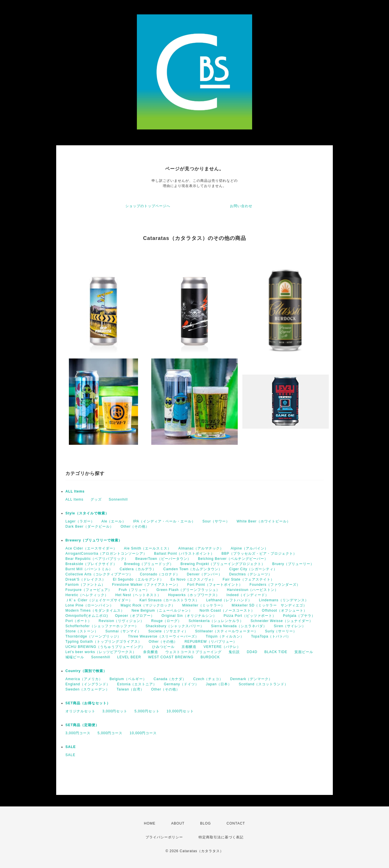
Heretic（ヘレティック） (87, 595)
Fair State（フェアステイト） (249, 579)
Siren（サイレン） (290, 626)
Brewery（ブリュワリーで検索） (94, 540)
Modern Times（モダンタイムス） (95, 611)
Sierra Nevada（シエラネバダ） (239, 626)
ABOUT (178, 823)
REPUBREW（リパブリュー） (210, 642)
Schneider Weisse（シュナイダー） (282, 621)
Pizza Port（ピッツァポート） (250, 616)
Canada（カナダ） (170, 679)
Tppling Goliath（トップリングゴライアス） (104, 642)
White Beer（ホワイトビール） (263, 521)
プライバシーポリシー (164, 837)
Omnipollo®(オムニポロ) (87, 616)
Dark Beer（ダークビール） (89, 526)
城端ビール (75, 657)
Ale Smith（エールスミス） (148, 548)
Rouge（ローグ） (166, 621)
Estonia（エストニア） (137, 684)
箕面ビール (304, 652)
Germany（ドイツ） (181, 684)
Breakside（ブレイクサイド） (91, 564)
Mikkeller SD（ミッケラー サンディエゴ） (269, 605)
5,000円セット (147, 711)
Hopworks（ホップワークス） (194, 595)
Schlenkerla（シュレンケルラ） (216, 621)
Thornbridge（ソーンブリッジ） (93, 636)
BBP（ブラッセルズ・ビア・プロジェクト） (259, 554)
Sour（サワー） (216, 521)
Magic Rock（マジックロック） (148, 605)
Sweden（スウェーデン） (87, 689)
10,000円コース (143, 733)
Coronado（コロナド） (160, 574)
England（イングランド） (88, 684)
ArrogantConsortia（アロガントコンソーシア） (106, 554)
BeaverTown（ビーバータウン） (163, 559)
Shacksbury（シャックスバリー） (175, 626)
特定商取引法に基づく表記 (221, 837)
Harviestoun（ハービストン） (253, 590)
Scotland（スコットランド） (264, 684)
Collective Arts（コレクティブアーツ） (99, 574)
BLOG (206, 823)
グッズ (96, 499)
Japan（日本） (219, 684)
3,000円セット (115, 711)
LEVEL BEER (129, 657)
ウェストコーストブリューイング (193, 652)
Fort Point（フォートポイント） (215, 585)
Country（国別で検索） (86, 671)
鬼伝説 (234, 652)
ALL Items (75, 491)
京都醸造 (189, 647)
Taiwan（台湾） (130, 689)
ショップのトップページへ (148, 206)
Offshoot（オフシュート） (285, 611)
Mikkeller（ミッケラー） (203, 605)
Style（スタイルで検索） (87, 513)
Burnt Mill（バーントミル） (89, 569)
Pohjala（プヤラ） (299, 616)
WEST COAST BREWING (171, 657)
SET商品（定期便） (82, 725)
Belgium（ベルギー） (128, 679)
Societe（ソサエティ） (168, 631)
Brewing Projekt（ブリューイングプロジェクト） (223, 564)
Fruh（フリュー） (134, 590)
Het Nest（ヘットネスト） (138, 595)
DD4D (252, 652)
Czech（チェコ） (208, 679)
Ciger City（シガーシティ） (253, 569)
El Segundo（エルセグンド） (138, 579)
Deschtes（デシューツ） (251, 574)
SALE (71, 747)
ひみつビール (163, 647)
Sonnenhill (118, 499)
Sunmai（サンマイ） (123, 631)
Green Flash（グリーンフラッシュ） (188, 590)
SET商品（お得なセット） (88, 703)
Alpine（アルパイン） (250, 548)
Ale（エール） (114, 521)
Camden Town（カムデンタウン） (193, 569)
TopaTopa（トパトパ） (271, 636)
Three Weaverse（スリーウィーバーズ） (163, 636)
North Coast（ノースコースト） (227, 611)
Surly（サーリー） (281, 631)
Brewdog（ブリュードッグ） (149, 564)
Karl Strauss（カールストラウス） (169, 600)
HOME (150, 823)
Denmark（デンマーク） (251, 679)
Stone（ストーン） (82, 631)
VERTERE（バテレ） (222, 647)
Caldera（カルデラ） (138, 569)
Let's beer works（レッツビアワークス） (101, 652)
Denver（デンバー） (204, 574)
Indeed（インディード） (248, 595)
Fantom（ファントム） (85, 585)
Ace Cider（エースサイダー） (91, 548)
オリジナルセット (80, 711)
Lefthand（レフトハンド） (229, 600)
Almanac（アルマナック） (201, 548)
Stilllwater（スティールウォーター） (226, 631)
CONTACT (236, 823)
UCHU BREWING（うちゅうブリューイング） (105, 647)
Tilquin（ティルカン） (225, 636)
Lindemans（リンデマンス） (284, 600)
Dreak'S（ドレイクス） (86, 579)
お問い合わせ (241, 206)
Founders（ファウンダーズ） (275, 585)
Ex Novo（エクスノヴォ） (193, 579)
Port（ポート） (79, 621)
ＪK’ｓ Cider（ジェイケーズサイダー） (99, 600)
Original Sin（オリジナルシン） (189, 616)
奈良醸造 (151, 652)
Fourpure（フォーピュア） (89, 590)
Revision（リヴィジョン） (121, 621)
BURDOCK (210, 657)
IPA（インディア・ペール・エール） (164, 521)
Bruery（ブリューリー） (293, 564)
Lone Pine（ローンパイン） (89, 605)
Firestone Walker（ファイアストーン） (146, 585)
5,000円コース (110, 733)
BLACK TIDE (276, 652)
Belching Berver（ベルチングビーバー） (233, 559)
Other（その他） (135, 526)
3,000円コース (78, 733)
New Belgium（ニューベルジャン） (162, 611)
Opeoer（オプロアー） (135, 616)
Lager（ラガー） (80, 521)
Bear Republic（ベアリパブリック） (97, 559)
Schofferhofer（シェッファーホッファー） (102, 626)
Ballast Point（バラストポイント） (184, 554)
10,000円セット (180, 711)
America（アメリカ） (84, 679)
